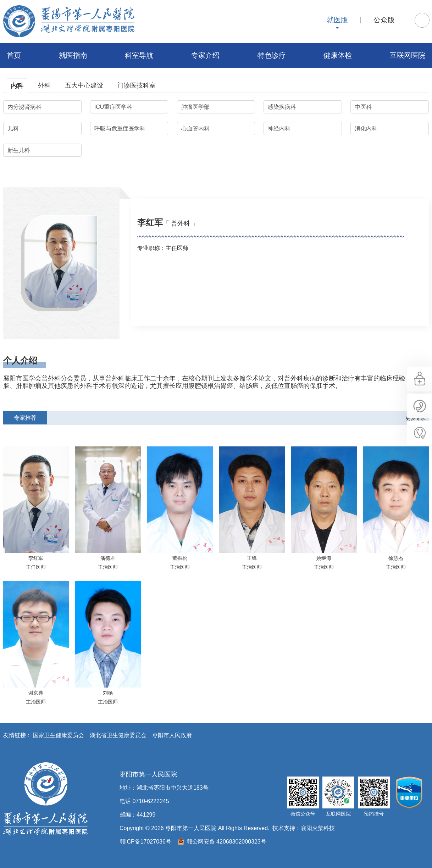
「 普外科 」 (181, 223)
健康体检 (338, 55)
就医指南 (73, 55)
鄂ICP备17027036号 (145, 842)
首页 (14, 55)
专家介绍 (205, 55)
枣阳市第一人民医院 (69, 21)
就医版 (337, 20)
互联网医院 (408, 55)
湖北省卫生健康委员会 (118, 735)
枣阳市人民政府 (172, 735)
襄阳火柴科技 (318, 828)
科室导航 (139, 55)
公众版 (384, 20)
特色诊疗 (272, 55)
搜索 (422, 20)
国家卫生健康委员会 (59, 735)
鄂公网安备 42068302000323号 (226, 842)
